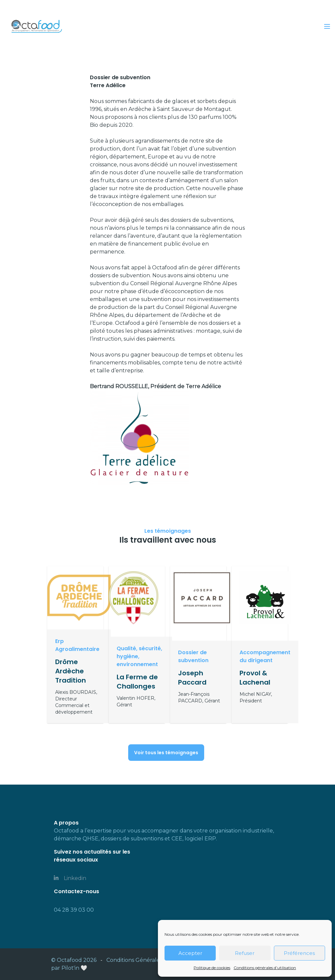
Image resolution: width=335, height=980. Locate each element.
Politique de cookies (212, 968)
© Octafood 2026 (74, 960)
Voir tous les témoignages (166, 753)
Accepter (190, 953)
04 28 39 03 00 (74, 910)
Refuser (245, 953)
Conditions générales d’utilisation (265, 968)
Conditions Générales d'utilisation (151, 960)
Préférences (299, 953)
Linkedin (70, 878)
